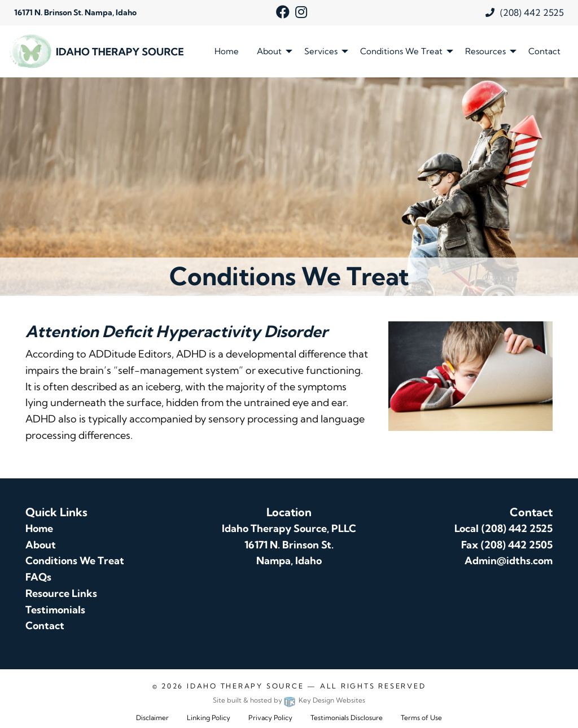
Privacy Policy (270, 718)
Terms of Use (421, 718)
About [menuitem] (269, 51)
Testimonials (55, 610)
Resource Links (61, 593)
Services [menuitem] (321, 51)
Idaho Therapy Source (245, 686)
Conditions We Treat (75, 561)
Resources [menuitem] (485, 51)
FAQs (38, 577)
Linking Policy (209, 718)
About (41, 545)
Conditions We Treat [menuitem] (401, 51)
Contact (45, 625)
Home (39, 528)
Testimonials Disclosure (347, 718)
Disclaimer (152, 718)
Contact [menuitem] (544, 51)
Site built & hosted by (289, 700)
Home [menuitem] (227, 51)
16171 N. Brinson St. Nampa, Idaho (75, 12)
